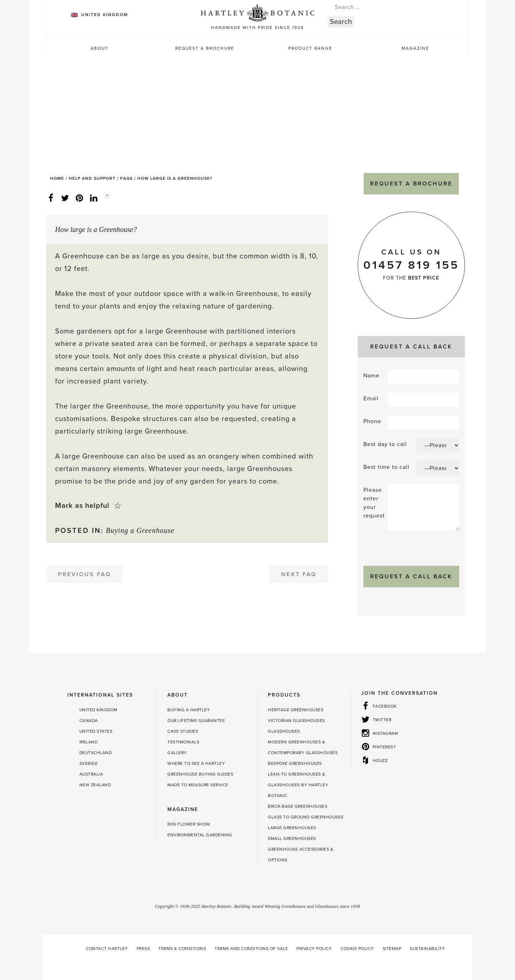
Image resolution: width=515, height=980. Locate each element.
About (99, 48)
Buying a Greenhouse (140, 530)
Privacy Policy (314, 949)
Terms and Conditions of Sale (251, 949)
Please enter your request (374, 503)
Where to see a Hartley (196, 763)
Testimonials (183, 742)
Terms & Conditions (182, 949)
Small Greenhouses (292, 838)
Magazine (415, 48)
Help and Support (92, 178)
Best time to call (386, 467)
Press (143, 949)
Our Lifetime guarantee (196, 721)
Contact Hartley (107, 949)
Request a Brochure (205, 48)
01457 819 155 (411, 265)
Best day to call (385, 444)
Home (57, 178)
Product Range (310, 48)
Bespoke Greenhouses (295, 763)
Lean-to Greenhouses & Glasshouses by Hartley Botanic (298, 785)
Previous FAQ (84, 574)
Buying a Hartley (189, 710)
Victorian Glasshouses (296, 721)
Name (371, 376)
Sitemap (392, 949)
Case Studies (183, 731)
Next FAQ (299, 574)
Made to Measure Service (198, 785)
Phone (372, 421)
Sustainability (427, 949)
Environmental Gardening (200, 835)
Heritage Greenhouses (296, 710)
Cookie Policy (357, 949)
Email (371, 399)
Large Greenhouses (292, 828)
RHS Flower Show (189, 824)
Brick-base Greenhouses (298, 806)
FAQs (126, 178)
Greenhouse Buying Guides (200, 774)
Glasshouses (284, 731)
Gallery (177, 753)
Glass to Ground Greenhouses (306, 817)
